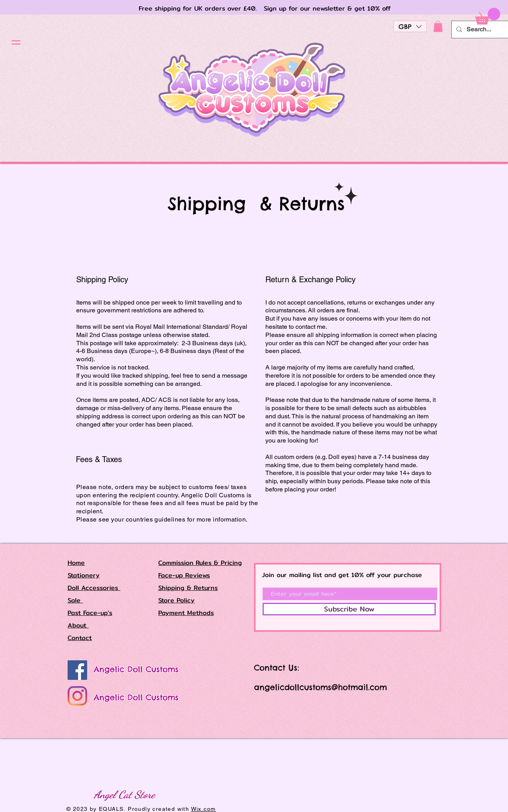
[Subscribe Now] (349, 609)
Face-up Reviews (184, 575)
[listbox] (410, 26)
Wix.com (204, 809)
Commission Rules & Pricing (200, 563)
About (78, 625)
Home (76, 563)
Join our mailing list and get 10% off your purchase (342, 575)
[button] (16, 42)
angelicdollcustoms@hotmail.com (320, 687)
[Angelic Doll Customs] (77, 670)
